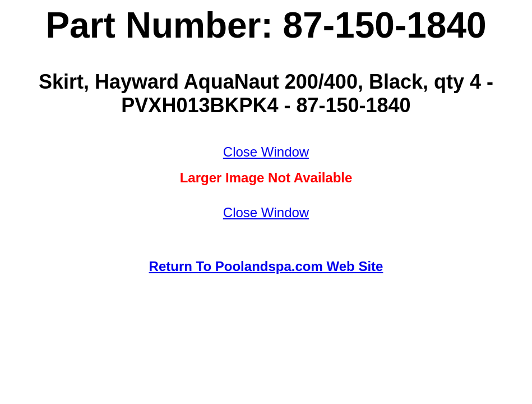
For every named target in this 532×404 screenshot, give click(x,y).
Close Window (266, 152)
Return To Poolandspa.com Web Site (266, 266)
